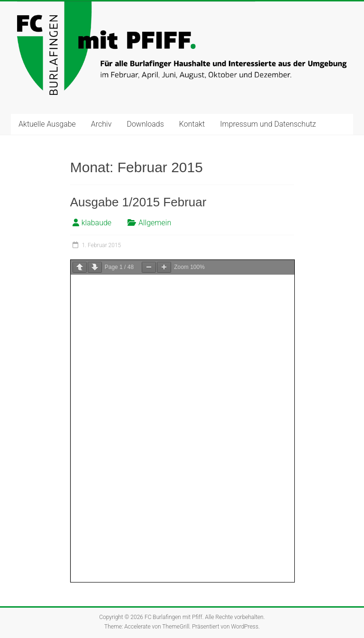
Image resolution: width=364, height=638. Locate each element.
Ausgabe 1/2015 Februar (138, 202)
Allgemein (155, 223)
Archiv (101, 124)
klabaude (96, 223)
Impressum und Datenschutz (268, 124)
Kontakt (192, 124)
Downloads (145, 124)
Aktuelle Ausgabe (47, 124)
